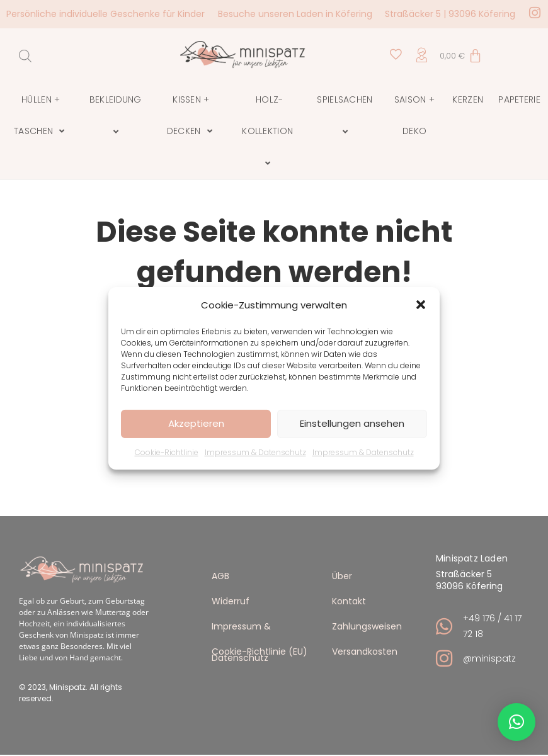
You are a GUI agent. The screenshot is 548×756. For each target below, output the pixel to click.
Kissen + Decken (191, 116)
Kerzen (468, 99)
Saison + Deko (414, 115)
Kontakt (349, 601)
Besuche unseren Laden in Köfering (295, 14)
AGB (220, 576)
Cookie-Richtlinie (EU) (260, 651)
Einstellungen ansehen (352, 423)
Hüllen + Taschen (41, 116)
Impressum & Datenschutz (255, 452)
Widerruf (231, 601)
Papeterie (519, 99)
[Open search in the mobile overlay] (25, 56)
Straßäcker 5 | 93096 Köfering (450, 14)
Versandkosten (365, 651)
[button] (421, 305)
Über (342, 576)
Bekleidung (117, 116)
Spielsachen (346, 116)
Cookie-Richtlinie (167, 452)
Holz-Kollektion (269, 132)
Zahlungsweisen (367, 626)
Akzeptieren (196, 423)
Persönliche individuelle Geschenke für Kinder (106, 14)
